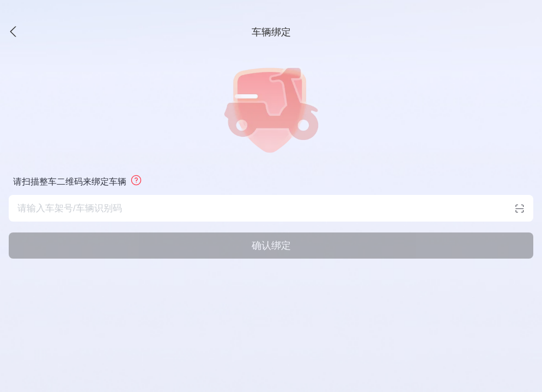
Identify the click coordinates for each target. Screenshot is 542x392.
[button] (86, 32)
